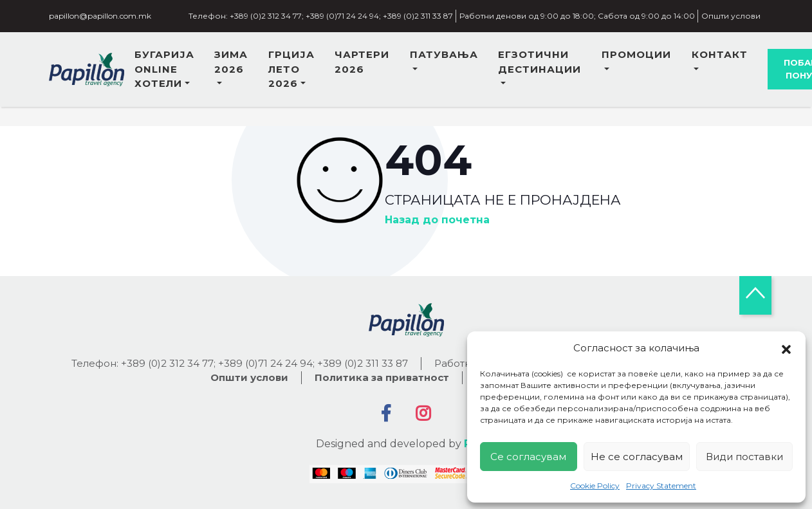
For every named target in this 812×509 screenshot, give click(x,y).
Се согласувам (528, 457)
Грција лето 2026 (291, 69)
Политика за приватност (382, 377)
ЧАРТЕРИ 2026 (362, 62)
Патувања (444, 54)
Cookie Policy (595, 486)
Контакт (720, 54)
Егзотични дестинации (540, 62)
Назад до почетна (437, 220)
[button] (786, 348)
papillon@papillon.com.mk (100, 16)
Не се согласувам (637, 457)
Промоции (636, 54)
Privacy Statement (661, 486)
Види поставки (744, 457)
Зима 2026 (231, 62)
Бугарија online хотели (164, 69)
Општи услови (731, 16)
